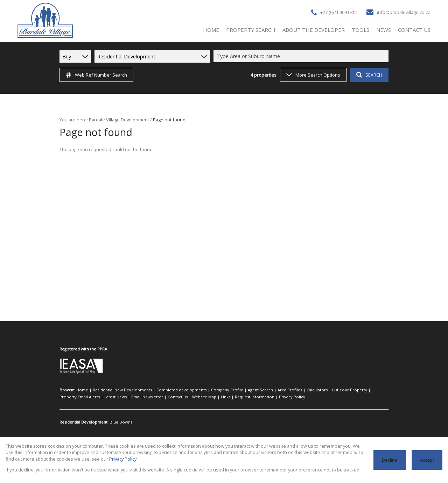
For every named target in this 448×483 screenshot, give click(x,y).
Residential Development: (83, 422)
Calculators (289, 390)
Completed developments (170, 390)
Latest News (70, 397)
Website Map (150, 397)
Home (81, 390)
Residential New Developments (117, 390)
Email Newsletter (99, 397)
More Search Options (313, 75)
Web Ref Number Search (95, 75)
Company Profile (209, 390)
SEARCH (368, 75)
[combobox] (302, 56)
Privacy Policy (228, 397)
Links (169, 397)
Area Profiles (265, 390)
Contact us (126, 397)
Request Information (195, 397)
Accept (427, 460)
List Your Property (317, 390)
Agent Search (239, 390)
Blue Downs (119, 422)
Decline (390, 460)
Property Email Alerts (354, 390)
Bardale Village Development (116, 119)
